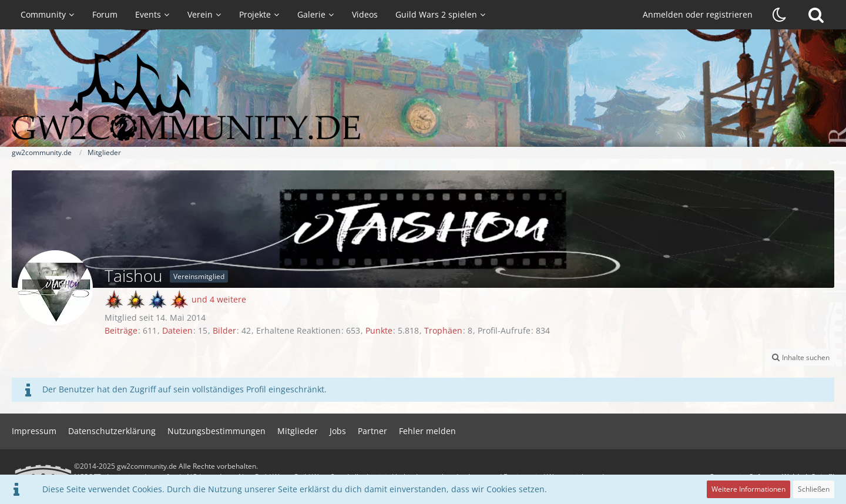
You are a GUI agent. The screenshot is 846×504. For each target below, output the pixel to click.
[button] (800, 358)
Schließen (814, 489)
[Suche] (816, 15)
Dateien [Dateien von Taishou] (177, 330)
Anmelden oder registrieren (698, 14)
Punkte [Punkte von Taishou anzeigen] (379, 330)
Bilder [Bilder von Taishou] (224, 330)
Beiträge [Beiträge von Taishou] (121, 330)
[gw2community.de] (423, 97)
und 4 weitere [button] (219, 299)
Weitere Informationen (748, 489)
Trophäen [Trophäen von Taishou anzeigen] (443, 330)
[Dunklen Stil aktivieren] (780, 15)
